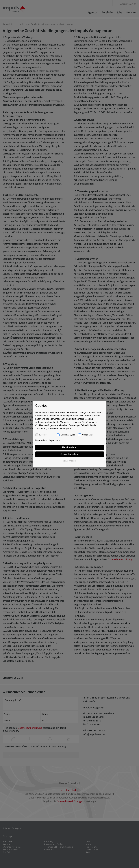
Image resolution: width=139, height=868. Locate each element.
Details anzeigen (70, 461)
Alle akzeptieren (70, 447)
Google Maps (88, 435)
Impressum (54, 440)
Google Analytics (68, 435)
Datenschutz (41, 440)
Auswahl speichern (69, 454)
